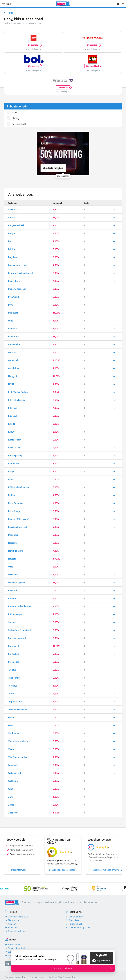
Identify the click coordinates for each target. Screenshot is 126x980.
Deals (86, 203)
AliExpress (13, 928)
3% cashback (64, 87)
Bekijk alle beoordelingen (64, 870)
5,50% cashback (93, 66)
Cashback (58, 203)
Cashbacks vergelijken (79, 928)
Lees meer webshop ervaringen (107, 870)
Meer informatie (19, 870)
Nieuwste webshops (18, 931)
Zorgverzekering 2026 (18, 917)
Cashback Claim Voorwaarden (62, 977)
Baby (14, 112)
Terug (10, 13)
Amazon (12, 924)
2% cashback (34, 45)
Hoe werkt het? (15, 944)
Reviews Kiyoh (76, 924)
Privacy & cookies (37, 977)
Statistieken (74, 920)
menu (6, 4)
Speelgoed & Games (21, 124)
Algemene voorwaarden (15, 977)
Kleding (16, 118)
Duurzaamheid (76, 917)
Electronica (13, 920)
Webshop (13, 203)
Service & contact (17, 948)
